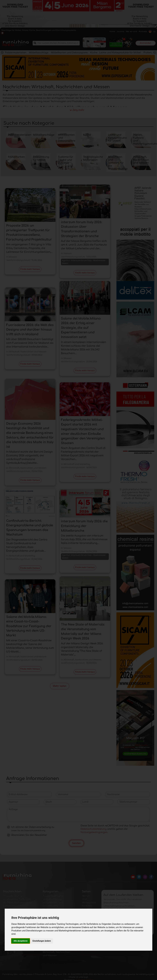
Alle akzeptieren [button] (21, 941)
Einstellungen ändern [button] (42, 941)
